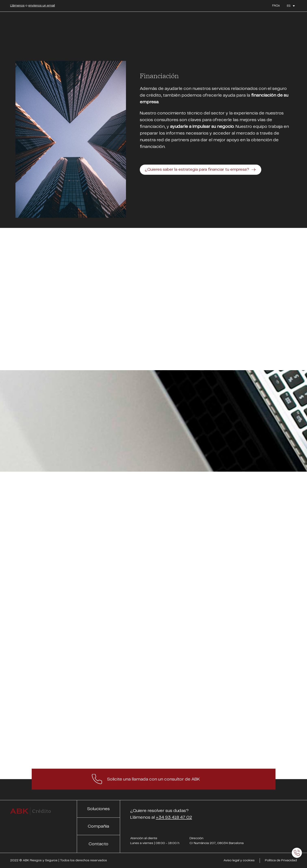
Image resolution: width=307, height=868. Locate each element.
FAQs (276, 6)
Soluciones (98, 809)
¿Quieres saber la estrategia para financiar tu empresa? (197, 170)
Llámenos (17, 6)
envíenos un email (42, 6)
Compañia (98, 826)
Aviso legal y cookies (239, 860)
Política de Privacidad (281, 860)
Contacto (98, 844)
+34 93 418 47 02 (174, 817)
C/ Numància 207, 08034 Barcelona (217, 843)
